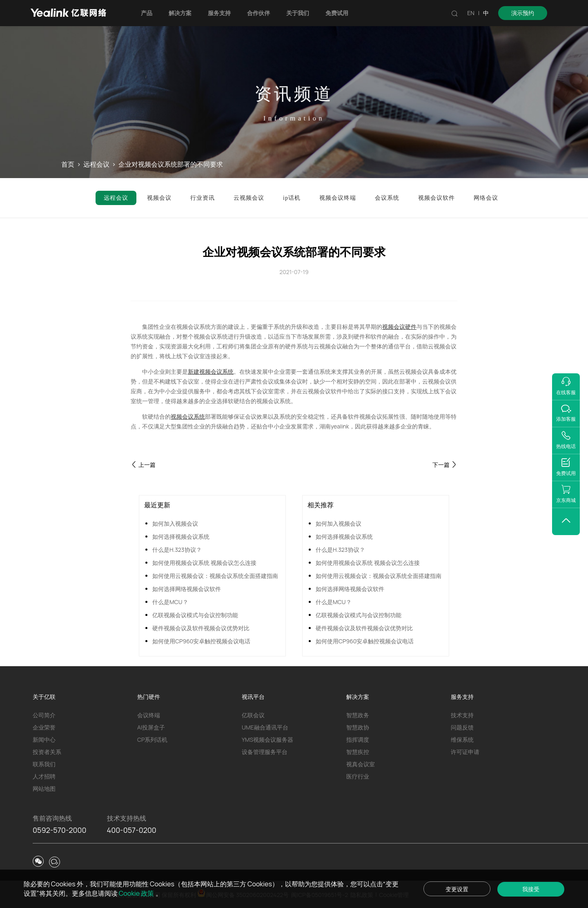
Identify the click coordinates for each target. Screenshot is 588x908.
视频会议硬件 (399, 327)
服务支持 (219, 13)
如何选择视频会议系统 (181, 537)
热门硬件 (149, 697)
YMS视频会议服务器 (267, 740)
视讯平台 (253, 697)
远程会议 (96, 164)
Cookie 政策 (137, 893)
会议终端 (149, 715)
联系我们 (44, 764)
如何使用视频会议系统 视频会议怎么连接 (204, 563)
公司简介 (44, 715)
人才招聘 (44, 776)
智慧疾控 (358, 752)
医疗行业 (358, 776)
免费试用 (337, 13)
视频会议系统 (188, 416)
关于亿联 (44, 697)
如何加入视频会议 (175, 523)
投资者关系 (47, 752)
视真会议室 (361, 764)
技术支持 (462, 715)
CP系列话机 (152, 740)
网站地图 (44, 789)
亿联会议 (253, 715)
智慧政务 (358, 715)
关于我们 (298, 13)
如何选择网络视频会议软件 (187, 589)
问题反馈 (462, 727)
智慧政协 (358, 727)
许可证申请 (465, 752)
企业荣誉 (44, 727)
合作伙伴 (258, 13)
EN (471, 13)
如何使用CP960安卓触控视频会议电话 (201, 641)
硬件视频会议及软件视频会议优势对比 (201, 628)
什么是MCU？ (170, 602)
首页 (68, 164)
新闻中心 (44, 740)
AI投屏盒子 (151, 727)
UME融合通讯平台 (265, 727)
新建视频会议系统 (211, 371)
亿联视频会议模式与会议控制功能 (195, 615)
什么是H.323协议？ (177, 550)
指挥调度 (358, 740)
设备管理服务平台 (265, 752)
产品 (147, 13)
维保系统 (462, 740)
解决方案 (180, 13)
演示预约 (523, 13)
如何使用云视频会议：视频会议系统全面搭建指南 (215, 576)
